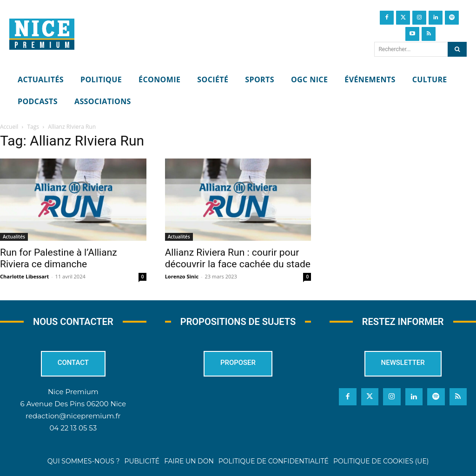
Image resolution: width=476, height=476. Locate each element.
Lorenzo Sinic (182, 276)
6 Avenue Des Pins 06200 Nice (73, 404)
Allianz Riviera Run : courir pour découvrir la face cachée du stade (238, 258)
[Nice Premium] (42, 34)
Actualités (14, 237)
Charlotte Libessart (24, 276)
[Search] (457, 49)
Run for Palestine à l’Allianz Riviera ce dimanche (59, 258)
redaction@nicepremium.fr (73, 416)
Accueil (9, 127)
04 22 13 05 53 (73, 428)
